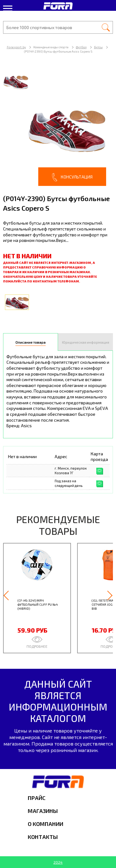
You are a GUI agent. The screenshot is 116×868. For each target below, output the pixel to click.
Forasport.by (16, 47)
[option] (58, 127)
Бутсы (98, 47)
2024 (58, 862)
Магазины (43, 811)
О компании (46, 824)
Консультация (72, 177)
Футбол (81, 47)
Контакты (43, 837)
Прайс (37, 798)
